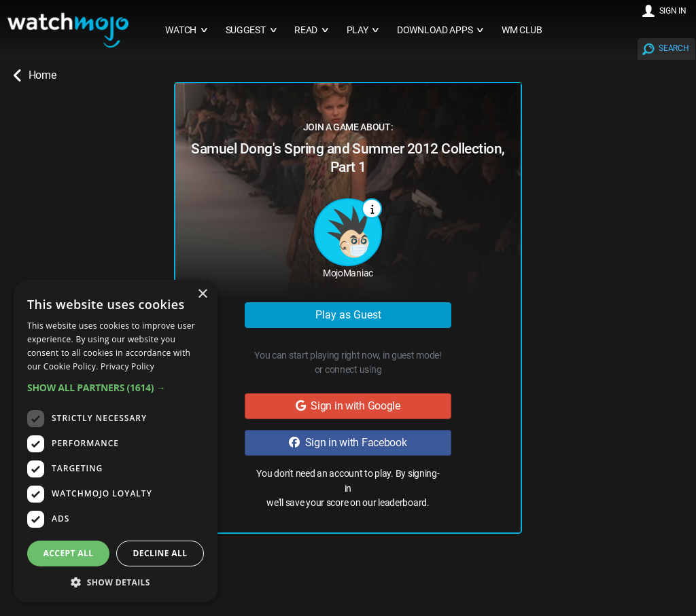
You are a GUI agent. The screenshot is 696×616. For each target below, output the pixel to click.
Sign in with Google (348, 406)
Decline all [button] (160, 553)
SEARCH (674, 48)
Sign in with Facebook (348, 442)
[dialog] (116, 441)
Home (35, 75)
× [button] (202, 294)
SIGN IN (673, 11)
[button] (116, 387)
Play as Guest (348, 315)
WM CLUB (522, 30)
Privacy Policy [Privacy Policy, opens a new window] (127, 366)
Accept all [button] (69, 553)
